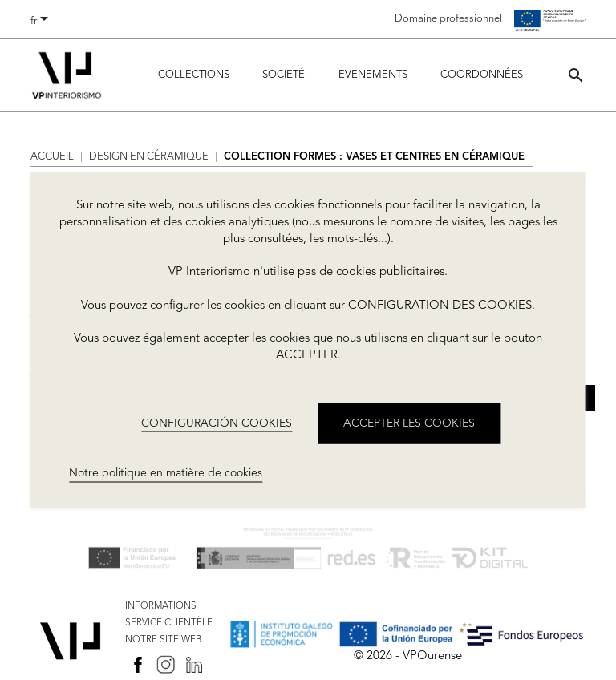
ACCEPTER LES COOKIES (409, 423)
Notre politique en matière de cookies (166, 473)
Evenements (373, 75)
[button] (576, 75)
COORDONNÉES (482, 75)
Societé (284, 75)
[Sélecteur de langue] (42, 22)
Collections (194, 75)
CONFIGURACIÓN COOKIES (217, 423)
